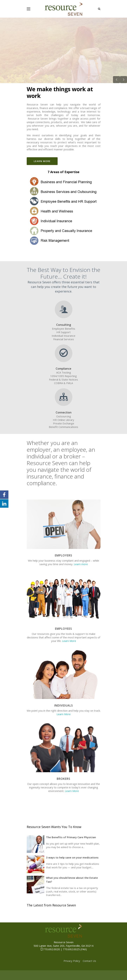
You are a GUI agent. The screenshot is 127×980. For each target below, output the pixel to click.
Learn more (81, 564)
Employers (63, 555)
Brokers (63, 779)
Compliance (63, 369)
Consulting (64, 325)
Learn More (69, 641)
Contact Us (89, 961)
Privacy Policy (72, 961)
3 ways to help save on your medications (72, 857)
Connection (64, 412)
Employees (63, 629)
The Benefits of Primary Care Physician (71, 837)
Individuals (64, 705)
